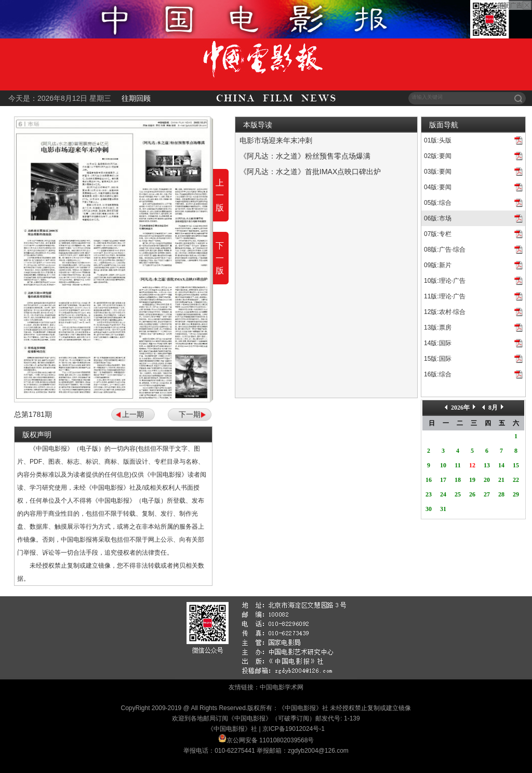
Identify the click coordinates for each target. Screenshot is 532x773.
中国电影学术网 (282, 687)
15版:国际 (438, 359)
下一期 (190, 414)
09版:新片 (438, 265)
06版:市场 (438, 218)
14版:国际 (438, 343)
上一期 (133, 414)
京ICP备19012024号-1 (294, 729)
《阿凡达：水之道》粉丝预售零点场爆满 (305, 156)
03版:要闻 (438, 172)
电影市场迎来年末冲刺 (276, 140)
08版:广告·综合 (445, 250)
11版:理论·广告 (445, 296)
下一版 (220, 258)
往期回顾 (136, 98)
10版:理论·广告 (445, 281)
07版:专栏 (438, 234)
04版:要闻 (438, 187)
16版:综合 (438, 374)
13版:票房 (438, 327)
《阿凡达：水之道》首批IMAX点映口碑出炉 (310, 172)
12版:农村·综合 (445, 312)
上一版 (220, 195)
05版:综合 (438, 203)
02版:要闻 (438, 156)
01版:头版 (438, 140)
